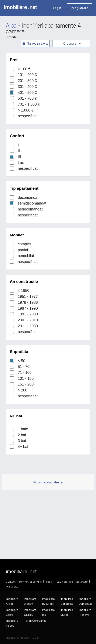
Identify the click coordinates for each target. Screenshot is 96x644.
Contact (11, 582)
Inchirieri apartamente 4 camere (43, 28)
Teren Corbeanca (35, 621)
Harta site (12, 587)
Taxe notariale (64, 582)
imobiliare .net (20, 7)
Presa (48, 582)
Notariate (82, 582)
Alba (11, 26)
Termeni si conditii (30, 582)
